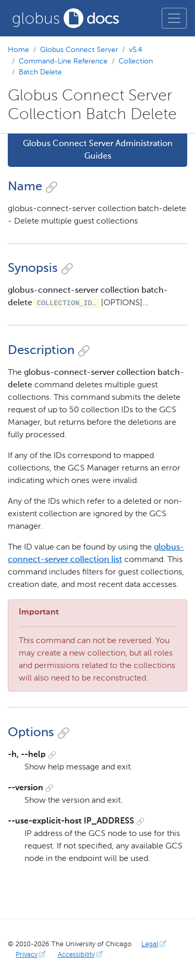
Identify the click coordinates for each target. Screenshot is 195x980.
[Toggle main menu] (174, 18)
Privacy (32, 955)
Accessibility (81, 955)
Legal (155, 944)
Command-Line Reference (63, 61)
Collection (136, 61)
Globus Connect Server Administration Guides (98, 150)
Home (18, 50)
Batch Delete (40, 72)
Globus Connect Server (79, 50)
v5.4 (135, 50)
